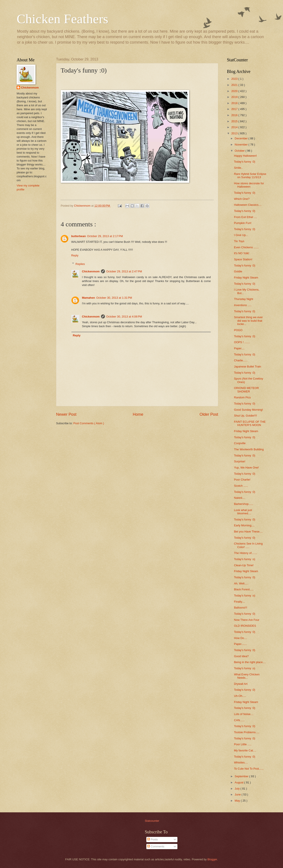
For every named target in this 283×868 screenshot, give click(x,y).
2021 (235, 85)
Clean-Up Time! (244, 565)
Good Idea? (241, 656)
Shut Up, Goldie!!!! (245, 416)
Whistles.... (241, 762)
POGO (238, 330)
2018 (235, 103)
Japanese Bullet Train (248, 367)
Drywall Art (241, 684)
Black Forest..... (244, 589)
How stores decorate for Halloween (249, 185)
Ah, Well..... (241, 583)
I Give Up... (241, 235)
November (241, 145)
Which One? (242, 199)
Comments (156, 846)
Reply (75, 255)
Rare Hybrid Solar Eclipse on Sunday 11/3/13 (250, 176)
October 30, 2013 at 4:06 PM (124, 317)
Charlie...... (241, 360)
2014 (235, 127)
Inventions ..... (243, 305)
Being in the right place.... (250, 662)
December (241, 138)
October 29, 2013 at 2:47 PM (124, 271)
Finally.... (240, 602)
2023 (235, 79)
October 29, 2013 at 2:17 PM (105, 236)
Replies (80, 264)
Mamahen (88, 298)
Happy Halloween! (245, 156)
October (240, 151)
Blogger (212, 859)
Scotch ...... (241, 486)
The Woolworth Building (249, 449)
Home (138, 414)
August (239, 782)
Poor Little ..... (243, 744)
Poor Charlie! (242, 480)
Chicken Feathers (62, 19)
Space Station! (243, 259)
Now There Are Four (247, 620)
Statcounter (152, 821)
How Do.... (241, 638)
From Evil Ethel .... (245, 217)
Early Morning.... (244, 525)
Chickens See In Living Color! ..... (248, 545)
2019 (235, 97)
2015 (235, 121)
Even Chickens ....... (247, 247)
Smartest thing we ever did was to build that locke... (248, 321)
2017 (235, 109)
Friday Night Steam (246, 278)
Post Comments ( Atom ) (89, 423)
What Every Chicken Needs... (247, 676)
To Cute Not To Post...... (249, 769)
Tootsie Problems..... (247, 732)
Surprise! (240, 461)
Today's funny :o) (245, 559)
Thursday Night (243, 299)
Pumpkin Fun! (243, 223)
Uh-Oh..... (240, 696)
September (242, 776)
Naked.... (240, 498)
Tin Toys (239, 241)
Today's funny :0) (245, 162)
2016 (235, 115)
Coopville (240, 443)
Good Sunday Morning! (248, 410)
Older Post (209, 414)
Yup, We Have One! (246, 468)
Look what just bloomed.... (243, 512)
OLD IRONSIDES (245, 626)
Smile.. (238, 168)
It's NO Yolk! (242, 253)
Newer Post (66, 414)
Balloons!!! (241, 608)
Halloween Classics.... (248, 205)
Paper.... (239, 348)
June (238, 794)
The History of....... (245, 553)
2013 (235, 133)
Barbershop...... (244, 504)
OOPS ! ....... (242, 342)
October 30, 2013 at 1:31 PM (114, 298)
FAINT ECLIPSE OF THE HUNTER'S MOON (250, 423)
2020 (235, 91)
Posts (152, 839)
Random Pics (242, 397)
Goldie (238, 271)
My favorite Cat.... (245, 750)
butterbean (79, 236)
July (237, 789)
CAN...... (239, 720)
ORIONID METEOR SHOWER (246, 390)
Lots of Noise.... (244, 714)
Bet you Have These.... (248, 532)
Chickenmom (91, 271)
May (238, 801)
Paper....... (240, 644)
